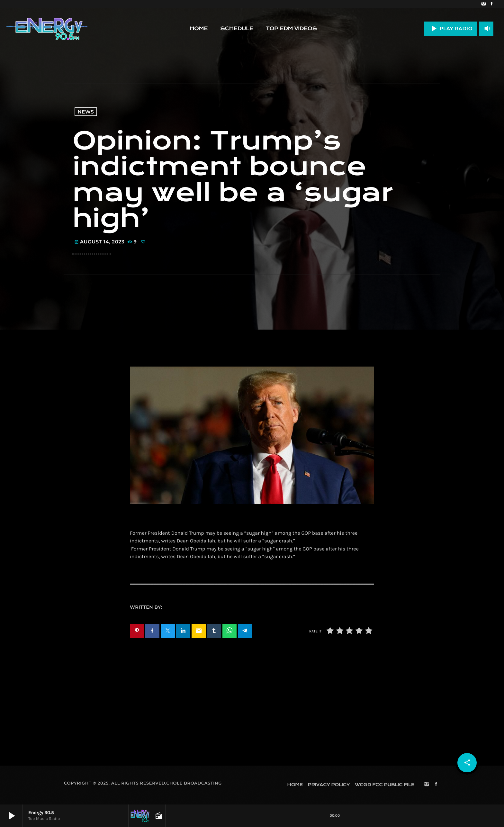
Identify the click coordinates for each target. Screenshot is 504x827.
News (86, 112)
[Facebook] (492, 4)
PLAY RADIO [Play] (451, 28)
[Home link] (47, 29)
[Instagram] (484, 4)
